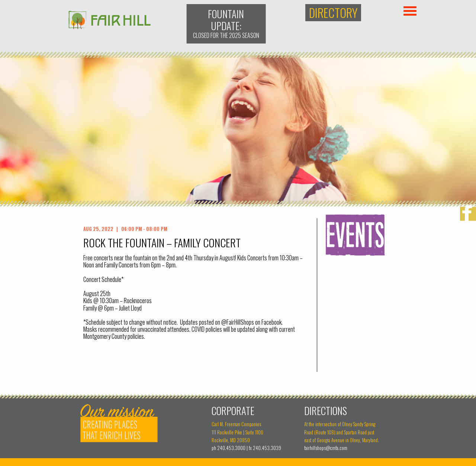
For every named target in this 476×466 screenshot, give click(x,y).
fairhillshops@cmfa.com (326, 448)
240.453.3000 (231, 448)
